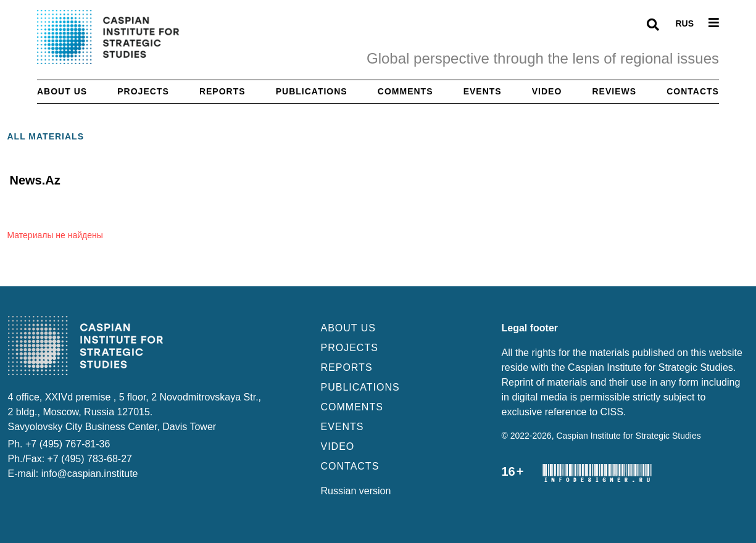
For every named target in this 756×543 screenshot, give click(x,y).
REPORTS (347, 367)
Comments (405, 91)
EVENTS (343, 427)
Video (547, 91)
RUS (684, 23)
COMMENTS (352, 407)
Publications (312, 91)
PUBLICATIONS (360, 387)
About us (62, 91)
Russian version (356, 491)
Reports (222, 91)
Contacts (693, 91)
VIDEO (338, 446)
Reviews (615, 91)
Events (483, 91)
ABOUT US (349, 328)
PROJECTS (350, 348)
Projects (143, 91)
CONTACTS (350, 466)
